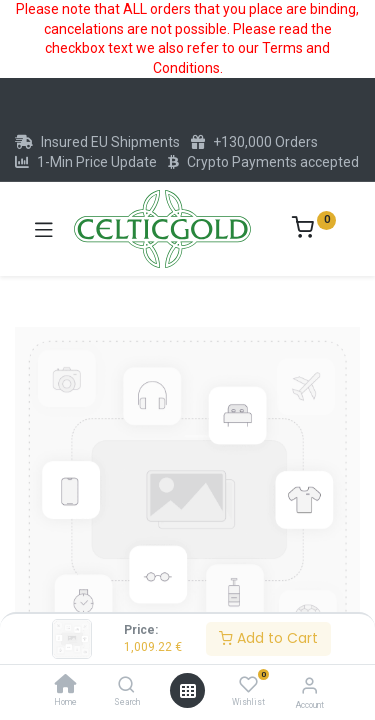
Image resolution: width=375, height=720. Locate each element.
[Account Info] (309, 685)
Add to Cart (268, 638)
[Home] (66, 686)
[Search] (126, 686)
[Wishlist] (248, 685)
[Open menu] (188, 691)
